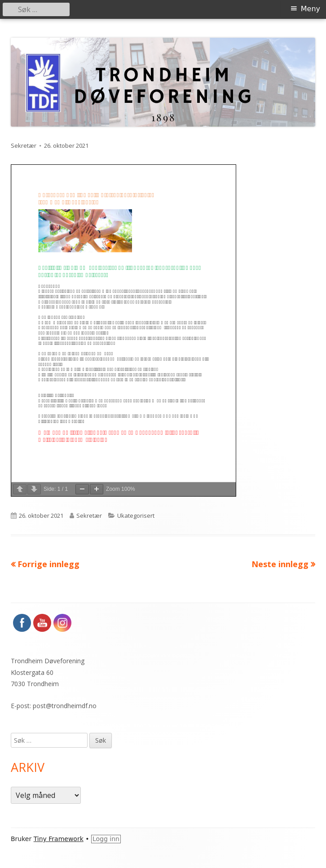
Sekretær (24, 145)
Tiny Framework (59, 839)
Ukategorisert (136, 516)
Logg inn (106, 839)
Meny (311, 9)
